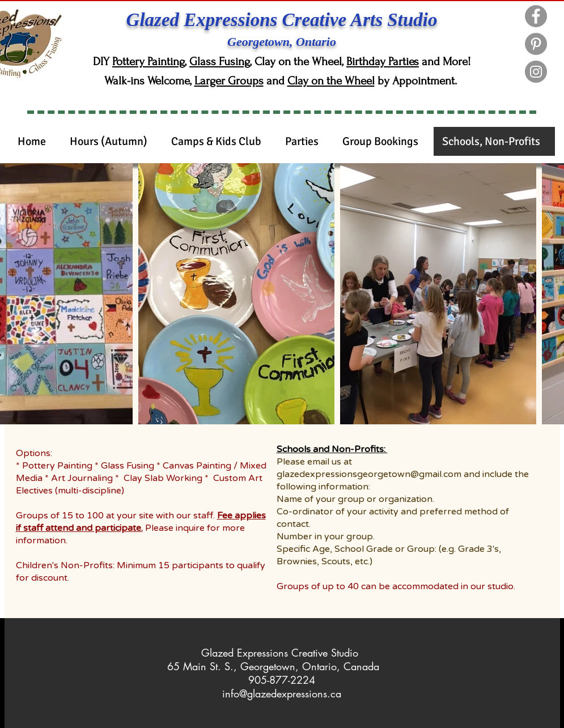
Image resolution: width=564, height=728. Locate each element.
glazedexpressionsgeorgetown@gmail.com (369, 474)
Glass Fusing (220, 61)
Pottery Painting (149, 61)
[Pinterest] (536, 44)
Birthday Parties (383, 61)
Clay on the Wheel (331, 81)
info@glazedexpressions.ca (282, 693)
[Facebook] (536, 16)
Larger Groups (229, 81)
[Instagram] (536, 72)
